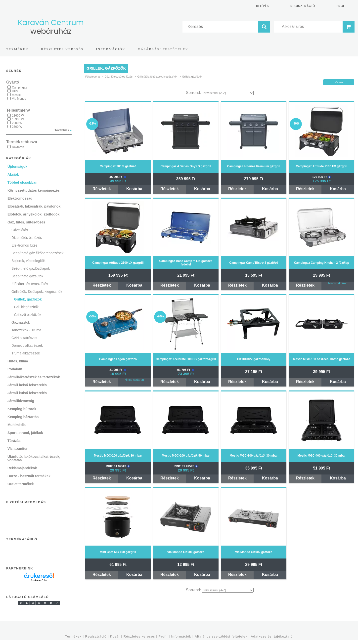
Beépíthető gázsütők (27, 276)
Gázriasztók (21, 322)
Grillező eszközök (28, 315)
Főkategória (92, 77)
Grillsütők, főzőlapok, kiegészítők (157, 77)
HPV (15, 91)
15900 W (18, 119)
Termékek (73, 636)
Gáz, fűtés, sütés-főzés (119, 77)
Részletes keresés (139, 636)
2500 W (17, 127)
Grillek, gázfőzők (28, 299)
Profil (163, 636)
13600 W (18, 116)
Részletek (102, 189)
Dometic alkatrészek (27, 345)
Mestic (16, 95)
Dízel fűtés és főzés (27, 238)
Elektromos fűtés (24, 245)
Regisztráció (96, 636)
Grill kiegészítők (26, 307)
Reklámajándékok (22, 468)
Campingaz (20, 87)
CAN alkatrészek (24, 338)
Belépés (263, 6)
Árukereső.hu (39, 580)
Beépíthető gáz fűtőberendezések (37, 253)
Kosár (115, 636)
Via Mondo (19, 99)
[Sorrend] (228, 93)
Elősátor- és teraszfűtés (30, 284)
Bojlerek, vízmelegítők (28, 261)
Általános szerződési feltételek (221, 636)
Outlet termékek (21, 484)
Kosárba (134, 189)
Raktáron (18, 147)
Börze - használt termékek (29, 476)
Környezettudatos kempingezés (34, 190)
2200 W (17, 123)
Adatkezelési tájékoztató (272, 636)
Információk (181, 636)
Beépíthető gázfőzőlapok (31, 268)
